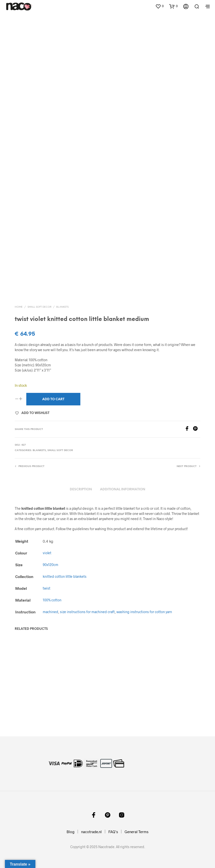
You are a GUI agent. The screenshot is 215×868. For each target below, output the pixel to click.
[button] (159, 6)
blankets (62, 307)
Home (19, 307)
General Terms (136, 832)
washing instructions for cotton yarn (144, 612)
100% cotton (52, 600)
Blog (71, 832)
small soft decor (39, 307)
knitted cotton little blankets (65, 576)
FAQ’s (113, 832)
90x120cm (50, 565)
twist (47, 588)
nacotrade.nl (91, 832)
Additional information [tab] (123, 489)
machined (50, 612)
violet (47, 553)
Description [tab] (81, 489)
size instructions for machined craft (87, 612)
